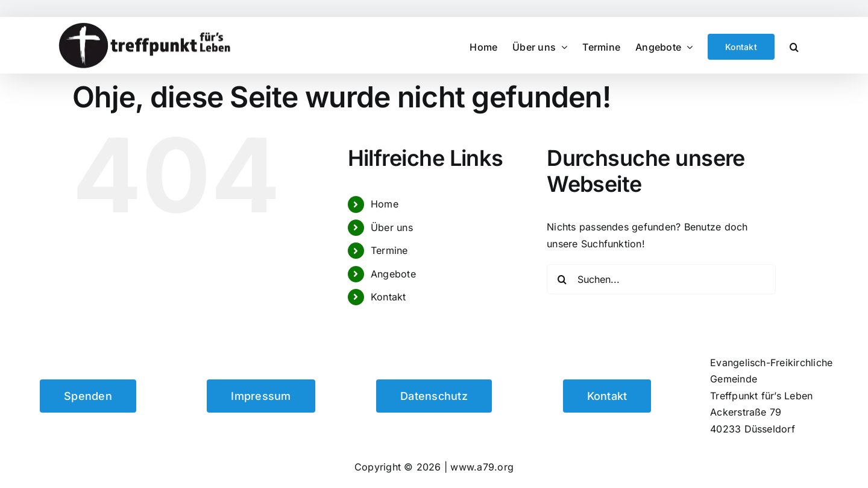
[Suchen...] (661, 279)
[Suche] (562, 279)
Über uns (392, 227)
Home (385, 204)
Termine (389, 250)
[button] (794, 45)
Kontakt (388, 297)
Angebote (393, 274)
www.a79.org (482, 467)
